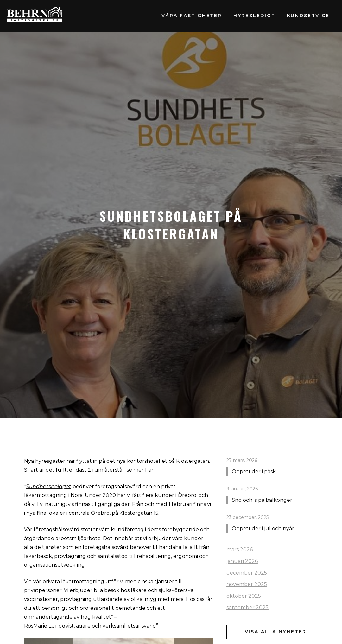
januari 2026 (242, 561)
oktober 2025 (244, 596)
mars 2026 (240, 549)
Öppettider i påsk (254, 472)
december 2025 (247, 573)
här (149, 470)
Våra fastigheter (192, 16)
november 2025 (247, 584)
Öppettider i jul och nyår (263, 529)
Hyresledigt (254, 16)
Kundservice (308, 16)
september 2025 (247, 607)
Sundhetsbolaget (49, 486)
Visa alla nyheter (276, 632)
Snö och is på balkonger (262, 500)
